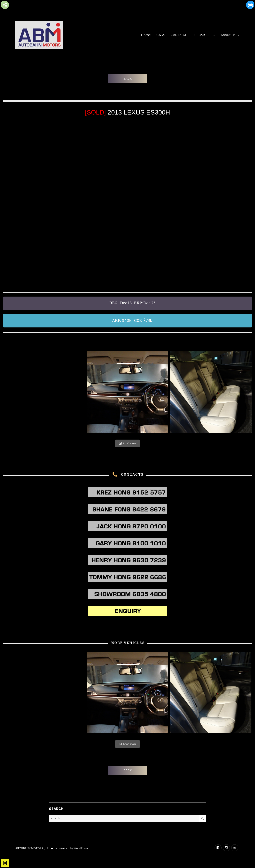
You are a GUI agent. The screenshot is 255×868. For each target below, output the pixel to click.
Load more (127, 443)
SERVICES (203, 35)
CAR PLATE (180, 35)
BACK (127, 79)
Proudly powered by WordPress (67, 848)
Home (146, 35)
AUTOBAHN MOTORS (29, 848)
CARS (161, 35)
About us (228, 35)
